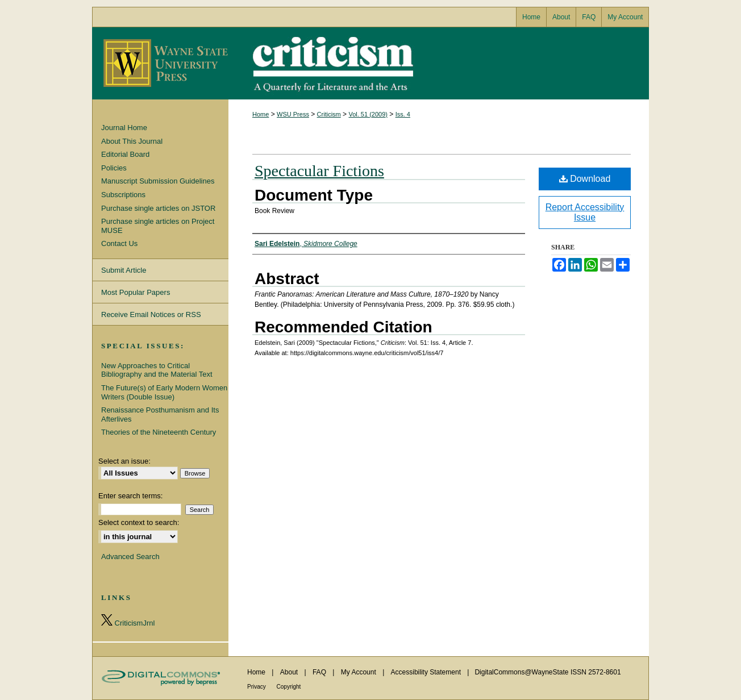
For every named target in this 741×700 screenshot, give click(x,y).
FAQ (320, 672)
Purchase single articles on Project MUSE (158, 226)
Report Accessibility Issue (585, 212)
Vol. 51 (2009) (368, 114)
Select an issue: (124, 461)
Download (585, 179)
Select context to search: (139, 522)
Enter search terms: (130, 496)
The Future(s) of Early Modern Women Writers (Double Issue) (164, 392)
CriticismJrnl (128, 621)
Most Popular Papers (136, 292)
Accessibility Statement (427, 672)
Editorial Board (125, 154)
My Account (359, 672)
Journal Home (124, 128)
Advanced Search (130, 557)
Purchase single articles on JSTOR (158, 208)
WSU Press (293, 114)
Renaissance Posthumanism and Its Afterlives (160, 414)
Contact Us (119, 243)
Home (261, 114)
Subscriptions (123, 195)
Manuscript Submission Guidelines (158, 181)
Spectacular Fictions (319, 171)
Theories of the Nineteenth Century (159, 432)
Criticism (370, 63)
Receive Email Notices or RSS (151, 314)
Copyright (289, 687)
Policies (114, 168)
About (290, 672)
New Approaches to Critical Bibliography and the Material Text (157, 370)
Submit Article (124, 270)
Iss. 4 (403, 114)
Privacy (257, 687)
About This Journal (132, 141)
